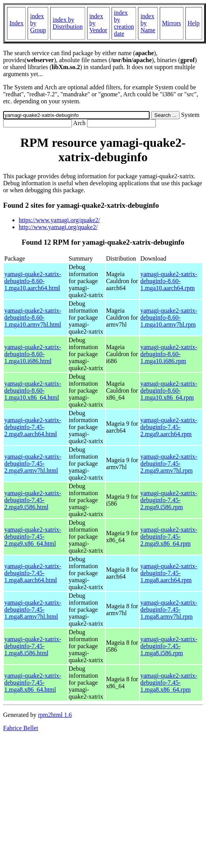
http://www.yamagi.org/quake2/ (58, 227)
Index (16, 23)
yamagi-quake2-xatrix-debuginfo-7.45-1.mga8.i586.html (33, 646)
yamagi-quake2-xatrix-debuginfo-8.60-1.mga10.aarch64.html (33, 281)
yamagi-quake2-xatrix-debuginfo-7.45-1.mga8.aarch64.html (33, 573)
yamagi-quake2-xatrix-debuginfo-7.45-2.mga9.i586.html (33, 500)
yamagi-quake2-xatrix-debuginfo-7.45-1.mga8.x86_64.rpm (169, 683)
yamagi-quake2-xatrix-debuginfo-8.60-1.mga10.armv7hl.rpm (169, 317)
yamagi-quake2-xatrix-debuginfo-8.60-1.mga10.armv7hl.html (33, 317)
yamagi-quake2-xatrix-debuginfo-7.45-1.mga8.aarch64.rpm (169, 573)
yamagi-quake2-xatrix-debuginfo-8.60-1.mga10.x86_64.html (33, 391)
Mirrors (172, 23)
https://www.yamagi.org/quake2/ (59, 220)
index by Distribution (67, 23)
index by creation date (124, 23)
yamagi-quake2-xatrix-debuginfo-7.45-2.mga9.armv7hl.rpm (169, 464)
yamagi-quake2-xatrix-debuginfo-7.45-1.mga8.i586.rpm (169, 646)
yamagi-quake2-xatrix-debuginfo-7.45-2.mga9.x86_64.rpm (169, 537)
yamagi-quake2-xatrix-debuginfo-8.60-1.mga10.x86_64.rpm (169, 391)
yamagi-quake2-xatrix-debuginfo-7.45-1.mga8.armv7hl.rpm (169, 610)
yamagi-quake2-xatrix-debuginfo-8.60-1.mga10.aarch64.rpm (169, 281)
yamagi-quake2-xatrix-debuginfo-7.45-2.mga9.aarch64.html (33, 427)
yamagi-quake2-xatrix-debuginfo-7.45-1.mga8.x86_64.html (33, 683)
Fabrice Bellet (21, 728)
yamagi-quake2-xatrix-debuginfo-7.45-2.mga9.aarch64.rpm (169, 427)
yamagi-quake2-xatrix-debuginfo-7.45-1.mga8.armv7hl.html (33, 610)
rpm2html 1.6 (55, 715)
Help (194, 23)
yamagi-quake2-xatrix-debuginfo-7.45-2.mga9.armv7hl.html (33, 464)
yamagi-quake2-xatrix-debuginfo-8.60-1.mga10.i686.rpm (169, 354)
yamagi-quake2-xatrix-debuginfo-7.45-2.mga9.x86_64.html (33, 537)
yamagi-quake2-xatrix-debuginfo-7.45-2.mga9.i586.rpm (169, 500)
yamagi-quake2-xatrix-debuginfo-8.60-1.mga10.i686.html (33, 354)
